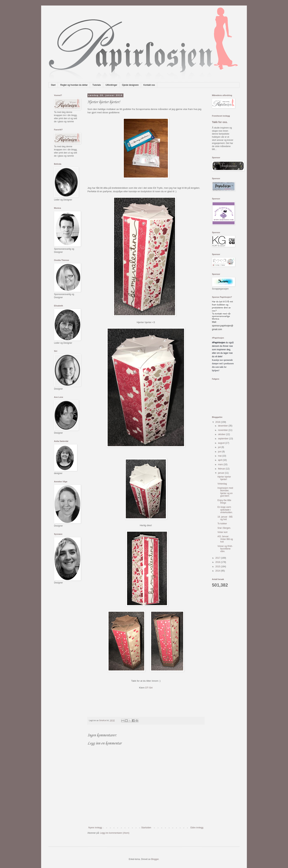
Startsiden (146, 828)
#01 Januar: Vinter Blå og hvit (225, 539)
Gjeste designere (130, 85)
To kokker (222, 524)
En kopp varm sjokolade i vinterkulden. (225, 510)
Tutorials (97, 85)
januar (221, 473)
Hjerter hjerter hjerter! (224, 478)
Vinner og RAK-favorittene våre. (225, 549)
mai (220, 456)
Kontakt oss (149, 85)
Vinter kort (222, 532)
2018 (218, 422)
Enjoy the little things (224, 502)
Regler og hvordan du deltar (74, 85)
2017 (218, 558)
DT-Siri (149, 688)
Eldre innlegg (197, 828)
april (220, 460)
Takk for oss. (220, 122)
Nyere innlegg (95, 828)
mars (221, 464)
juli (220, 447)
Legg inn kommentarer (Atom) (115, 833)
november (223, 430)
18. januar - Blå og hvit (225, 518)
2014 (218, 571)
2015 (218, 567)
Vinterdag (222, 484)
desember (223, 426)
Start (53, 85)
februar (222, 469)
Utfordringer (111, 85)
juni (220, 452)
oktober (222, 434)
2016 (218, 562)
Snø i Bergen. (224, 528)
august (222, 443)
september (224, 439)
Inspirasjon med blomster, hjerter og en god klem (225, 492)
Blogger (155, 859)
